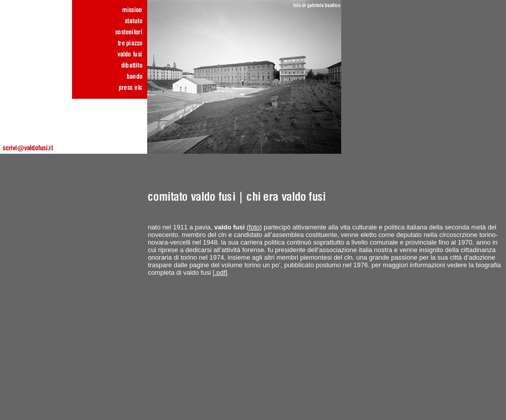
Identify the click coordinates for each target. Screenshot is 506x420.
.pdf (220, 273)
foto (255, 227)
